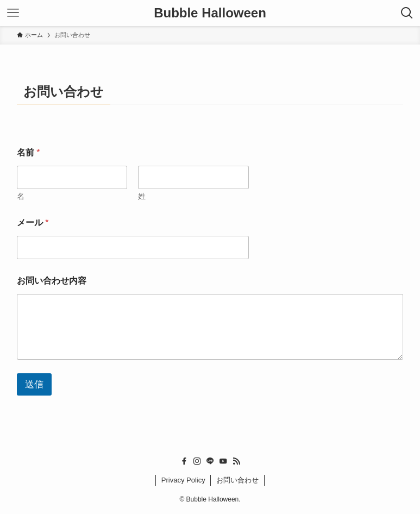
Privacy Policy (183, 480)
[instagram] (197, 461)
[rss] (236, 461)
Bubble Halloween (210, 13)
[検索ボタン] (407, 13)
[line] (210, 461)
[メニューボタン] (13, 13)
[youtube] (223, 461)
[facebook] (184, 461)
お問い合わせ (237, 480)
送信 (34, 384)
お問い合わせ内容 (52, 281)
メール (33, 222)
